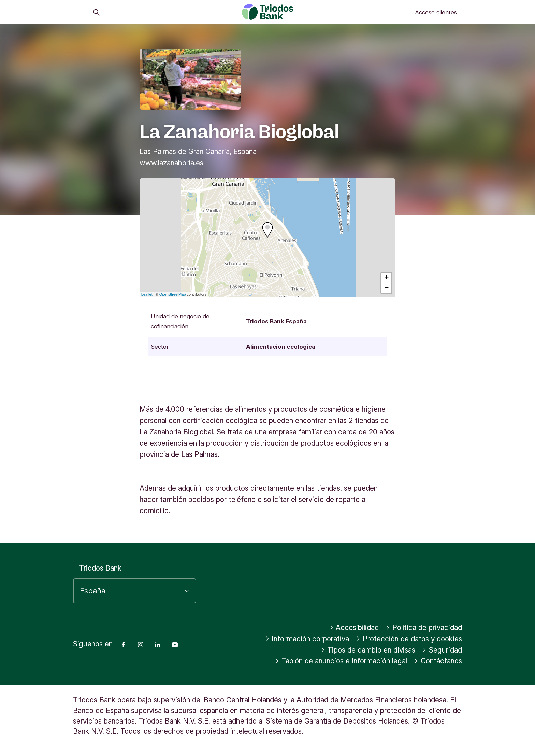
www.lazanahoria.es (171, 163)
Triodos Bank (100, 568)
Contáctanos (438, 661)
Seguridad (442, 650)
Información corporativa (307, 639)
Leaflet (147, 294)
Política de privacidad (424, 627)
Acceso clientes (436, 12)
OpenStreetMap (173, 294)
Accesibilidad (354, 627)
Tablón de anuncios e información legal (341, 661)
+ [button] (386, 278)
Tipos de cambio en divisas (368, 650)
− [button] (386, 288)
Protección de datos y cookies (409, 639)
